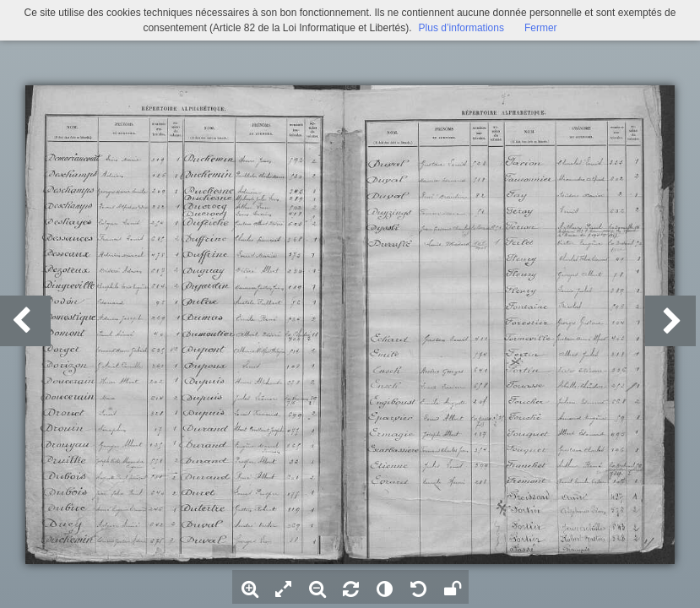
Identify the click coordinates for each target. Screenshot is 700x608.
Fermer (541, 28)
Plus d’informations (461, 28)
